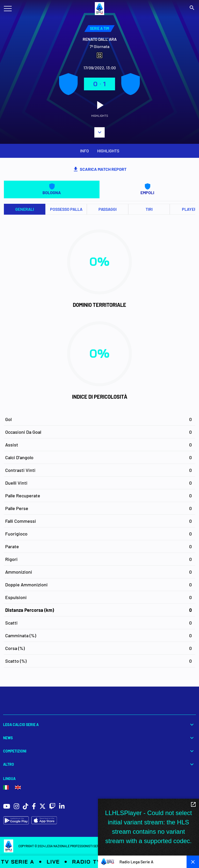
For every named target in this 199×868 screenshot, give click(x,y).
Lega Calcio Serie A (99, 725)
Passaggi (108, 209)
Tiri (149, 209)
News (99, 738)
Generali (25, 209)
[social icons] (7, 807)
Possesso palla (66, 209)
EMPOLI (147, 189)
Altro (99, 764)
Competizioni (99, 751)
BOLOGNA (52, 189)
